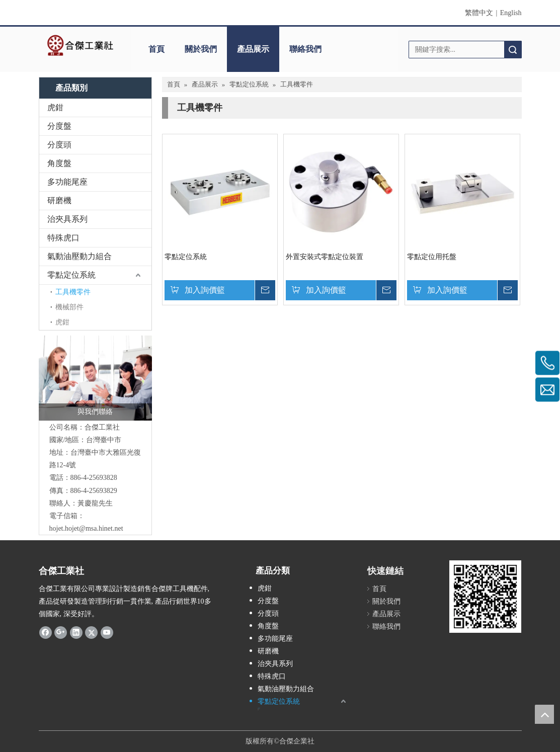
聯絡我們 (305, 49)
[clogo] (80, 46)
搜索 (513, 50)
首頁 (156, 49)
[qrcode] (485, 596)
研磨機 (59, 200)
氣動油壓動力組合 (79, 256)
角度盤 (59, 163)
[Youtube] (107, 632)
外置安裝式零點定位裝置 (325, 257)
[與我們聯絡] (95, 378)
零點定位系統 (71, 275)
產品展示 (253, 49)
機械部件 (69, 307)
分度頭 (59, 145)
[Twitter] (91, 632)
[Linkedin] (76, 632)
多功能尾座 (67, 182)
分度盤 (59, 126)
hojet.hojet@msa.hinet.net (86, 528)
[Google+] (61, 632)
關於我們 (201, 49)
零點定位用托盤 (432, 257)
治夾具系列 (67, 219)
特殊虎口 (63, 238)
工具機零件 (73, 292)
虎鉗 (55, 107)
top (544, 714)
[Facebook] (46, 632)
